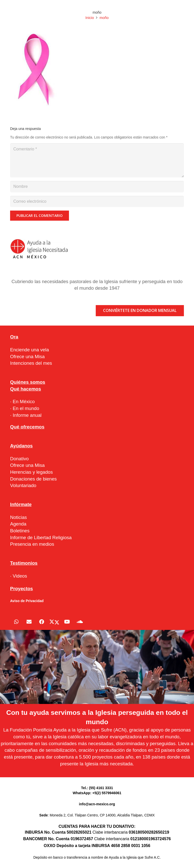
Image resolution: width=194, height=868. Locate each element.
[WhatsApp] (16, 622)
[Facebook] (42, 622)
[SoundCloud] (80, 622)
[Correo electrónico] (97, 202)
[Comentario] (97, 160)
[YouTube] (67, 622)
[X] (54, 622)
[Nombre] (97, 187)
